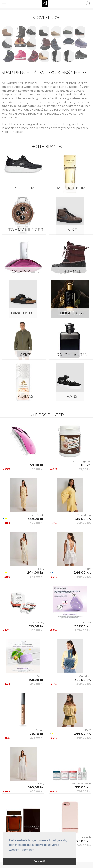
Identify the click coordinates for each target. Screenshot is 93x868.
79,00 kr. (38, 469)
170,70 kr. (36, 734)
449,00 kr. (83, 523)
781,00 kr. (84, 791)
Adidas (26, 396)
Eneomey (38, 622)
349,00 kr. (36, 519)
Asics (26, 355)
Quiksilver (85, 676)
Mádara (40, 730)
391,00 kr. (83, 787)
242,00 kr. (37, 684)
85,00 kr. (84, 465)
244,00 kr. (36, 572)
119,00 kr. (37, 626)
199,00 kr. (37, 630)
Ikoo (42, 461)
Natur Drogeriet (81, 461)
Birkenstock (26, 313)
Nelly (41, 569)
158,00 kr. (36, 680)
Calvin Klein (26, 271)
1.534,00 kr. (83, 630)
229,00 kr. (37, 738)
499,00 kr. (37, 523)
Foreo (87, 622)
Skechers (26, 188)
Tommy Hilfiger (26, 230)
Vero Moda (37, 515)
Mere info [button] (28, 850)
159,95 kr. (84, 469)
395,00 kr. (83, 680)
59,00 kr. (37, 465)
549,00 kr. (84, 684)
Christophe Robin (80, 784)
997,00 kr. (83, 626)
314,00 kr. (83, 519)
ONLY (87, 730)
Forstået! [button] (39, 861)
